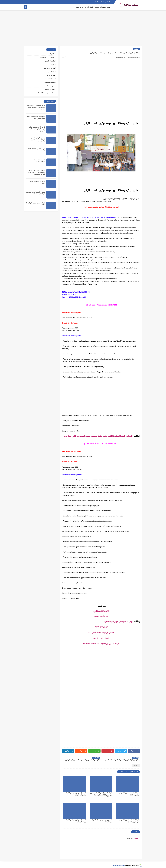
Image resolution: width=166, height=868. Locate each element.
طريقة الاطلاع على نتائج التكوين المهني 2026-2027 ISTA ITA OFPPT (36, 107)
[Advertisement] (83, 29)
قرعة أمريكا (50, 75)
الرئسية (110, 7)
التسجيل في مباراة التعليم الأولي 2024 (101, 633)
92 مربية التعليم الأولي (101, 611)
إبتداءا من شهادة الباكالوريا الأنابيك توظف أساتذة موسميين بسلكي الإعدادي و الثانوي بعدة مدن (98, 436)
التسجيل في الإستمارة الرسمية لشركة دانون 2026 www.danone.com (36, 118)
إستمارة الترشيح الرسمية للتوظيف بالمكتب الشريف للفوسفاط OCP (38, 140)
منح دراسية (80, 7)
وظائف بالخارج (49, 89)
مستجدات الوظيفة (100, 7)
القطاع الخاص (89, 7)
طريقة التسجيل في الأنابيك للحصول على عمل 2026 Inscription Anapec (101, 795)
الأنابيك (136, 49)
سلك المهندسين (49, 72)
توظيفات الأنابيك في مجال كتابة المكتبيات (118, 622)
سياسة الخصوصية (108, 2)
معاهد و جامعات (49, 82)
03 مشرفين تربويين (101, 616)
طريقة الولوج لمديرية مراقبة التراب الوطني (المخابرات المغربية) (37, 129)
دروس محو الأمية (49, 68)
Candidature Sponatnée (46, 93)
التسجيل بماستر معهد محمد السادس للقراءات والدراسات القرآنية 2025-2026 (37, 172)
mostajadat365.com (118, 865)
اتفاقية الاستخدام (97, 2)
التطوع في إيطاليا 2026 (47, 57)
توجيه (52, 65)
